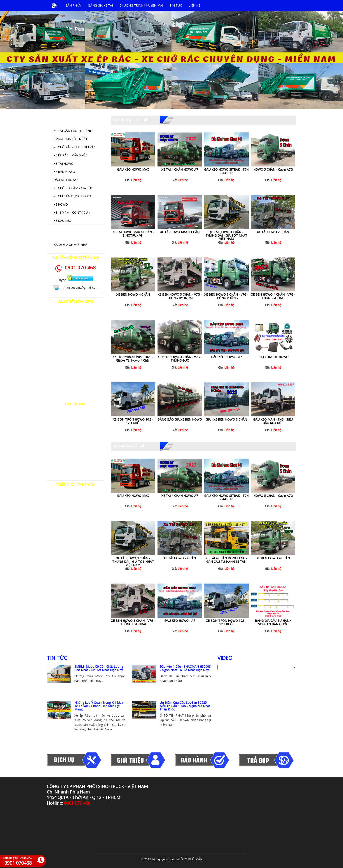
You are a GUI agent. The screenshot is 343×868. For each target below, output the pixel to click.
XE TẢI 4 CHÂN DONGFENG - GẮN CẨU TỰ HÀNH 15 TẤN (226, 560)
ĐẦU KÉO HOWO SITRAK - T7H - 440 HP (226, 171)
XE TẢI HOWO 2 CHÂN (273, 232)
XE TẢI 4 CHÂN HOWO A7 (180, 169)
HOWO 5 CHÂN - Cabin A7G (273, 169)
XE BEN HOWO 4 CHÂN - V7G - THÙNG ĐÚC (180, 359)
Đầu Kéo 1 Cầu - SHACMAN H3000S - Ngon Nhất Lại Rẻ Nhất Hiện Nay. (185, 668)
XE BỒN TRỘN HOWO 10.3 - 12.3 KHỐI (133, 421)
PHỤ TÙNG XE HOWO (273, 357)
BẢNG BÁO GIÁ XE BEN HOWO (180, 419)
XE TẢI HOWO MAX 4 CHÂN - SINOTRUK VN (133, 234)
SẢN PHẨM (74, 5)
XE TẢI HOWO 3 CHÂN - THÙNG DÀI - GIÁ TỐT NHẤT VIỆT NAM (226, 235)
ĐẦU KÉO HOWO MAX (133, 169)
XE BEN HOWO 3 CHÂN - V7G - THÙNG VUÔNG (226, 296)
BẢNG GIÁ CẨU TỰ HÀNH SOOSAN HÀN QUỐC (273, 622)
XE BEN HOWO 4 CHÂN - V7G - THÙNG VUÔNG (273, 296)
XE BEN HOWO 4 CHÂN (133, 294)
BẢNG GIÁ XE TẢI (101, 5)
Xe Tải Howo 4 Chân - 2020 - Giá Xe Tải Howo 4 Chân (133, 359)
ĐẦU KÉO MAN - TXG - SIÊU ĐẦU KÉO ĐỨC (273, 421)
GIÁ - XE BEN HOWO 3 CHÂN (226, 419)
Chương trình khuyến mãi (141, 5)
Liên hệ (194, 5)
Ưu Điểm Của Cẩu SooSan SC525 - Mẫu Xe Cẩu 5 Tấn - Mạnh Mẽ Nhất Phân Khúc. (185, 706)
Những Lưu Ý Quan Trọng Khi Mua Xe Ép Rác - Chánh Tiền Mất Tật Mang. (99, 706)
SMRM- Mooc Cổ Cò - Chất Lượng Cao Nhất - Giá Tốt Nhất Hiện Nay (99, 668)
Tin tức (176, 5)
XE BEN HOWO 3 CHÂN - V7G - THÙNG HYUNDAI (180, 296)
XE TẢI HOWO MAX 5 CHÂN (180, 232)
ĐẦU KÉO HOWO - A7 (226, 357)
